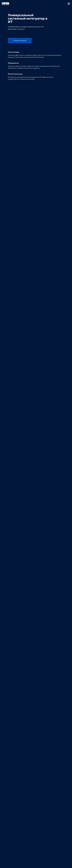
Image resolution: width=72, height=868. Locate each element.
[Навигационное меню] (69, 4)
